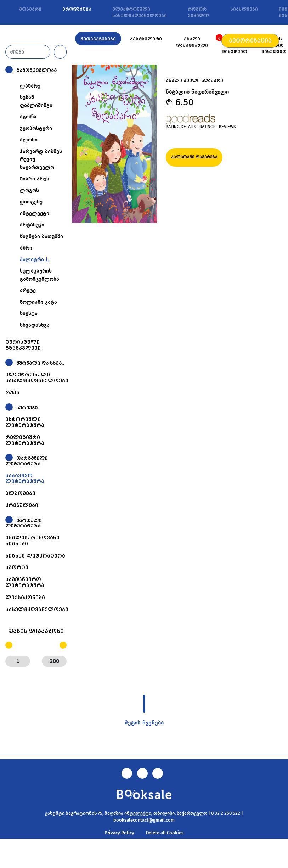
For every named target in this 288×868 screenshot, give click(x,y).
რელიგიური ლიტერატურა (25, 440)
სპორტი (17, 567)
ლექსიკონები (25, 598)
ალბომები (20, 493)
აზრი (26, 248)
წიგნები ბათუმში (41, 237)
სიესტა (29, 314)
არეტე (28, 291)
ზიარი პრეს (35, 179)
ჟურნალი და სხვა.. (40, 363)
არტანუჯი (32, 225)
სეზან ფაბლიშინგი (36, 102)
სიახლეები (244, 9)
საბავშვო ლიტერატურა (25, 479)
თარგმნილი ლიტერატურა (26, 461)
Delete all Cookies (165, 833)
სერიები (27, 408)
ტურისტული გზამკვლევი (23, 345)
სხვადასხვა (35, 325)
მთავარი (30, 9)
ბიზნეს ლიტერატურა (35, 556)
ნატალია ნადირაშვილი (197, 92)
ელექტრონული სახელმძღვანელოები (140, 12)
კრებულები (22, 505)
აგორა (28, 117)
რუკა (12, 393)
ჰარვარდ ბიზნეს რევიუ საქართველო (41, 160)
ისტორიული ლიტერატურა (25, 422)
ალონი (29, 140)
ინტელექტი (35, 214)
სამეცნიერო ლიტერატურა (25, 583)
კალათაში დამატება (194, 157)
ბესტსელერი (146, 39)
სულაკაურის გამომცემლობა (39, 275)
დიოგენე (31, 202)
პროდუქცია (77, 9)
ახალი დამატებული (192, 42)
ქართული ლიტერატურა (23, 523)
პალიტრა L (34, 260)
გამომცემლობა (36, 70)
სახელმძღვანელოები (37, 610)
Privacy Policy (119, 833)
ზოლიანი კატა (38, 302)
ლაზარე (30, 86)
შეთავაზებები (98, 39)
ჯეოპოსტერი (36, 129)
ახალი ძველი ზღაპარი (194, 80)
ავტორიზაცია (250, 41)
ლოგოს (29, 191)
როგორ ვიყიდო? (199, 12)
